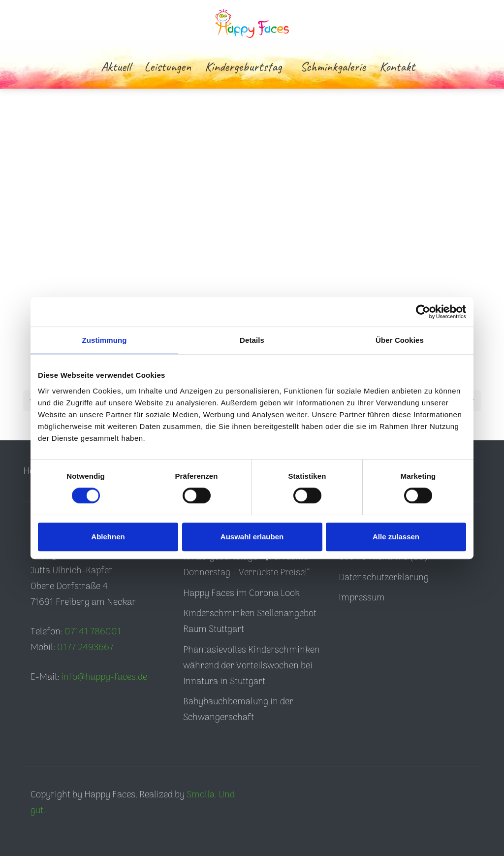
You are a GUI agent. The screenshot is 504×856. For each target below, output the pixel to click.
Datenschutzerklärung (384, 578)
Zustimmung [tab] (105, 340)
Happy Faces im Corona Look (241, 594)
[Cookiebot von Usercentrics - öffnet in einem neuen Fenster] (423, 312)
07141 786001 (93, 632)
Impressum (362, 598)
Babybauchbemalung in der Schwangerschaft (238, 710)
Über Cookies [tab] (400, 340)
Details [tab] (252, 340)
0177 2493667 (85, 648)
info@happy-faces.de (104, 677)
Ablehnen (108, 537)
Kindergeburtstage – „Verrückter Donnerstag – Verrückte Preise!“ (247, 565)
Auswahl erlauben (252, 537)
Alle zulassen (396, 537)
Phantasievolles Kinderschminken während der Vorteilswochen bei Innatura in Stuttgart (252, 666)
